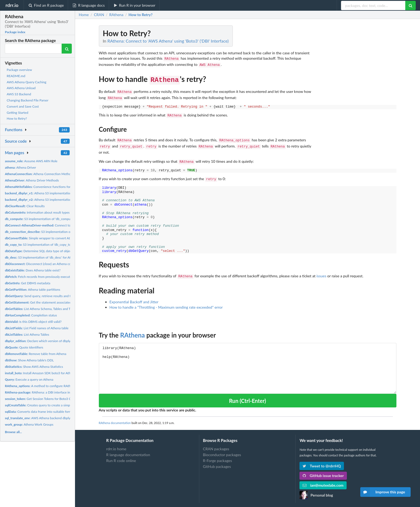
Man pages (14, 153)
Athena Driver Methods (32, 180)
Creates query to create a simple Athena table (48, 405)
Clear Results (25, 206)
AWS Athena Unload (21, 88)
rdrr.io (12, 5)
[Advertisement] (356, 106)
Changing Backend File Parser (28, 100)
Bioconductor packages (222, 449)
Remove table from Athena (35, 354)
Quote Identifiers (24, 347)
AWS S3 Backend (19, 94)
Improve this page (383, 492)
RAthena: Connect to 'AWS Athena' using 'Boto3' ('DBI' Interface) (168, 41)
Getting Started (17, 113)
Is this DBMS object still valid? (33, 322)
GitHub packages (217, 460)
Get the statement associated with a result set (50, 302)
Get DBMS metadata (28, 283)
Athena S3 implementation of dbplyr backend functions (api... (62, 193)
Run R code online (121, 454)
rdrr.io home (116, 443)
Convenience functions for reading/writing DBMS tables (59, 187)
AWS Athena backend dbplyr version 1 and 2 (49, 418)
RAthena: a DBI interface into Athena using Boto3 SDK (57, 392)
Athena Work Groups (29, 424)
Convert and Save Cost (23, 106)
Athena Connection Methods (39, 174)
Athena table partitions (33, 290)
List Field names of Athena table (37, 328)
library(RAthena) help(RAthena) (248, 362)
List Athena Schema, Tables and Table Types (45, 309)
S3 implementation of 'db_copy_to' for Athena (46, 245)
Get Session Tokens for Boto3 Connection (45, 399)
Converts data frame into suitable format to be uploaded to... (54, 412)
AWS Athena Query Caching (27, 82)
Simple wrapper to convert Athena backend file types (54, 238)
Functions (14, 130)
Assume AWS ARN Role (31, 161)
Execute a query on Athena (29, 379)
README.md (16, 76)
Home (84, 15)
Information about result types (37, 212)
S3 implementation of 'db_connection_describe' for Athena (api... (68, 232)
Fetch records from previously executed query (44, 277)
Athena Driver (20, 167)
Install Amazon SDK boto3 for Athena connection (48, 373)
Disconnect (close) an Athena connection (44, 264)
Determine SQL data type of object (39, 251)
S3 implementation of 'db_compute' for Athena (47, 219)
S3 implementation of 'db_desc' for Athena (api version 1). (52, 257)
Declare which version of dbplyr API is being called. (52, 341)
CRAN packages (216, 443)
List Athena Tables (27, 334)
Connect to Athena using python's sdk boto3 (61, 225)
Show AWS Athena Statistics (34, 367)
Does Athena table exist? (33, 270)
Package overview (19, 70)
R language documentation (128, 449)
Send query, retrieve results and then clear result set (51, 296)
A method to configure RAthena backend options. (53, 386)
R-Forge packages (217, 454)
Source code (16, 141)
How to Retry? (17, 118)
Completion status (31, 315)
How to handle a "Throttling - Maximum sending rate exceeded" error (166, 301)
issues (321, 270)
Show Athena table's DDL (29, 360)
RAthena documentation (115, 417)
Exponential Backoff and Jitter (134, 296)
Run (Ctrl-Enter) (247, 395)
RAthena (132, 329)
